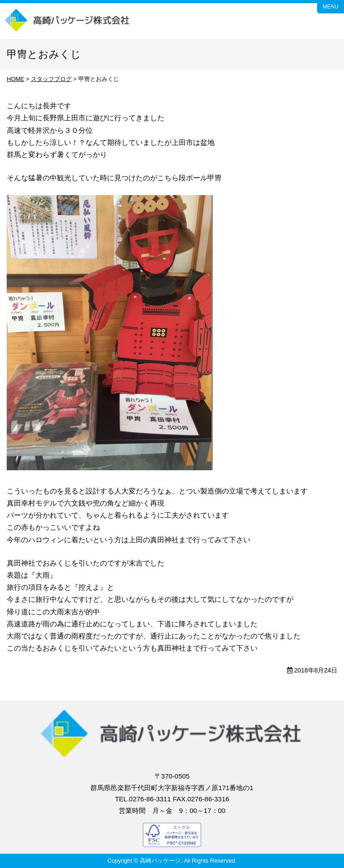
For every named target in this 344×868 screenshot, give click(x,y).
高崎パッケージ (68, 21)
